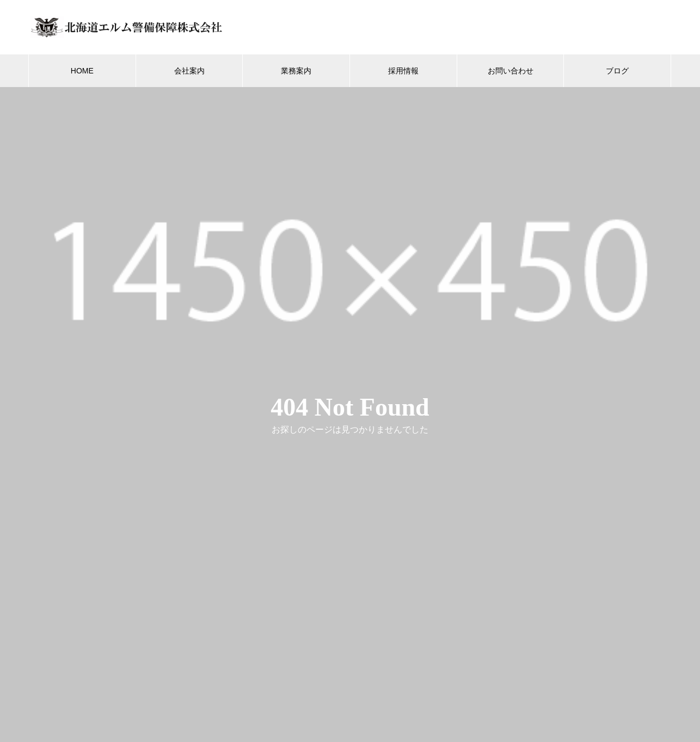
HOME (82, 71)
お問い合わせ (511, 71)
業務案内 (296, 71)
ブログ (617, 71)
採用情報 (403, 71)
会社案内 (189, 71)
